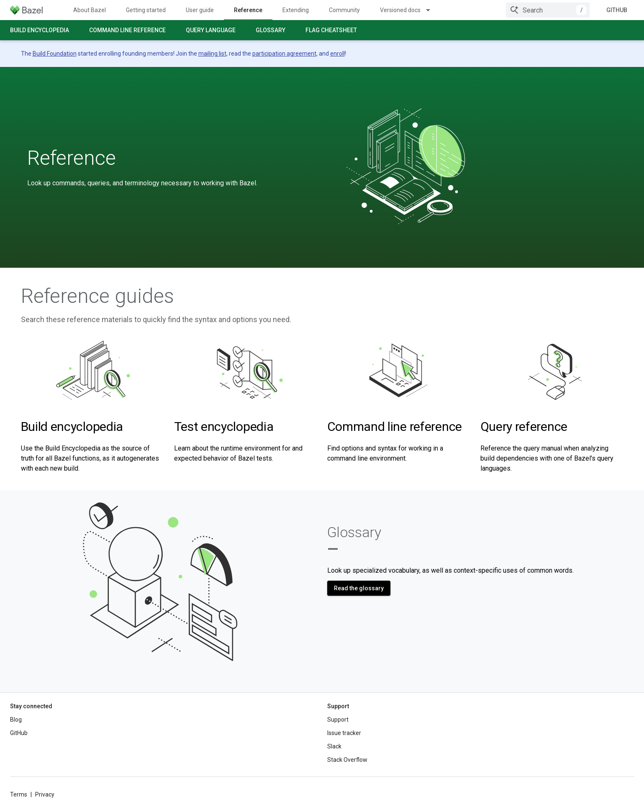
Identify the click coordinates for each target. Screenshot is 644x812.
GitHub (617, 10)
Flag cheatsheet (331, 30)
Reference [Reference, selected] (248, 10)
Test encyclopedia (224, 426)
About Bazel (90, 10)
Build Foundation (55, 54)
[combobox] (548, 10)
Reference (72, 158)
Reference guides (97, 296)
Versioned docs (400, 10)
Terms (19, 794)
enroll (337, 54)
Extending (296, 10)
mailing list (212, 54)
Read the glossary (359, 588)
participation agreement (284, 54)
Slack (334, 746)
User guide (200, 10)
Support (338, 720)
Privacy (45, 794)
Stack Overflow (347, 760)
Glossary (271, 30)
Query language (211, 30)
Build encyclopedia (40, 30)
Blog (16, 720)
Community (344, 10)
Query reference (524, 426)
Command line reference (127, 30)
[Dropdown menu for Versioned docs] (432, 10)
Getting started (146, 10)
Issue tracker (344, 733)
